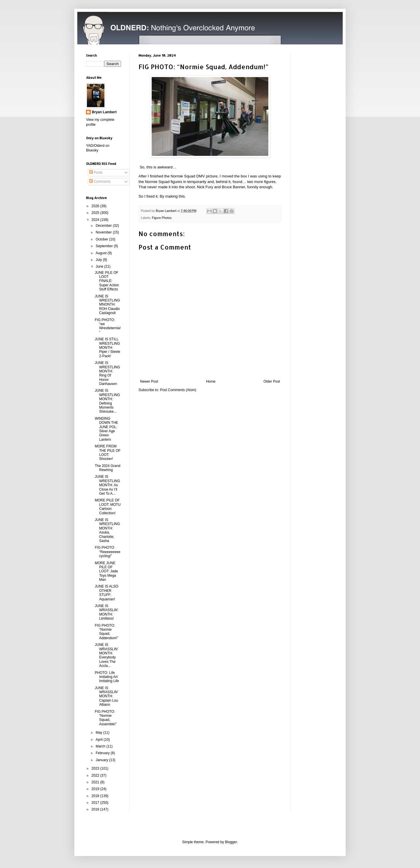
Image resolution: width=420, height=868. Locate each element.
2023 (96, 768)
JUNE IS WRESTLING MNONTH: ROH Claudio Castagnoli (107, 305)
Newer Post (149, 381)
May (99, 733)
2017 (96, 803)
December (104, 226)
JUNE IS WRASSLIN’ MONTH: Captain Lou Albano (106, 696)
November (104, 232)
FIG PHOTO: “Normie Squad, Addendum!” (106, 632)
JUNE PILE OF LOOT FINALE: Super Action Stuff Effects (107, 281)
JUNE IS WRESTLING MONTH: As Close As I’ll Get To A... (107, 485)
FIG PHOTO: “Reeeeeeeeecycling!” (108, 552)
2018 (96, 796)
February (103, 753)
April (100, 740)
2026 (96, 206)
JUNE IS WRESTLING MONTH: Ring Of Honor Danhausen (107, 373)
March (101, 746)
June (100, 266)
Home (211, 381)
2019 (96, 789)
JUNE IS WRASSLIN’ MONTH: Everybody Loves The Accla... (106, 655)
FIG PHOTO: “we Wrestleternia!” (108, 326)
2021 (96, 782)
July (99, 260)
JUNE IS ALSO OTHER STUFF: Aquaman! (107, 593)
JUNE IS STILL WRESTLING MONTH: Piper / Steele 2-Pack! (107, 348)
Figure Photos (162, 218)
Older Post (272, 381)
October (102, 239)
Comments (100, 182)
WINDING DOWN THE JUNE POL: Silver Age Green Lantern (106, 429)
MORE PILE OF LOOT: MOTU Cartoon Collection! (108, 507)
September (105, 246)
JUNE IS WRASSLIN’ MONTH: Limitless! (106, 612)
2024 (96, 220)
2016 (96, 809)
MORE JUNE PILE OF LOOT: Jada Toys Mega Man (106, 571)
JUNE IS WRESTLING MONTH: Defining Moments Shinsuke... (107, 401)
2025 (96, 213)
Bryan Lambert (104, 112)
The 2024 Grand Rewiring (107, 468)
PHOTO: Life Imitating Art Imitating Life (107, 677)
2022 (96, 775)
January (102, 760)
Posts (96, 172)
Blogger (231, 842)
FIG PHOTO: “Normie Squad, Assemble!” (106, 718)
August (102, 253)
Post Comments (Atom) (178, 390)
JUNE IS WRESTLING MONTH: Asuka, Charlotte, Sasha (107, 530)
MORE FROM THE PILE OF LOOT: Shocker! (108, 453)
